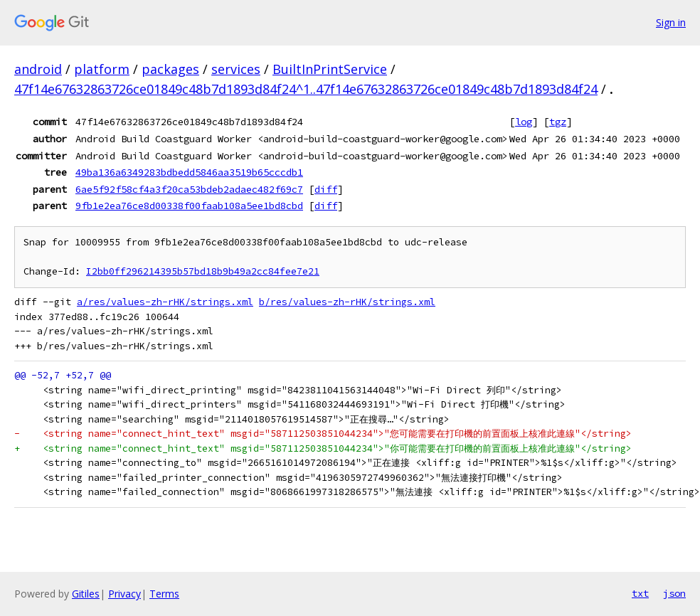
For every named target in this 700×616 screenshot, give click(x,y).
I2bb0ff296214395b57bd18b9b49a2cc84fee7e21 (203, 271)
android (38, 69)
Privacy (124, 594)
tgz (558, 122)
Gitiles (86, 594)
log (524, 122)
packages (170, 69)
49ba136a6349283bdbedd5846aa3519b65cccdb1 (189, 172)
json (674, 593)
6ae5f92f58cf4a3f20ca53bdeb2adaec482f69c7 (189, 189)
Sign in (671, 22)
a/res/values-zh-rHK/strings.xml (165, 302)
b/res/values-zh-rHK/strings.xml (347, 302)
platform (102, 69)
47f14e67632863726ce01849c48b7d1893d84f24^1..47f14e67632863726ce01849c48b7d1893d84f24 (306, 89)
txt (640, 593)
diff (326, 189)
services (236, 69)
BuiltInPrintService (330, 69)
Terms (164, 594)
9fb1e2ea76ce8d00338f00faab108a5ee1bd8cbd (189, 206)
